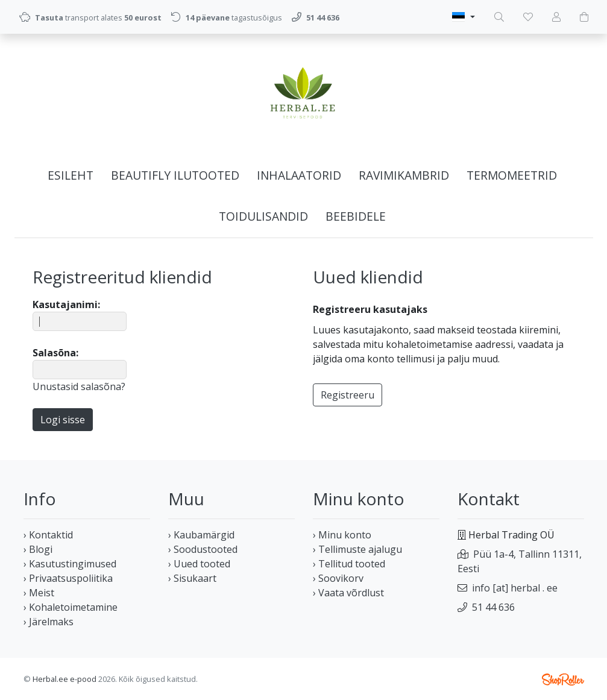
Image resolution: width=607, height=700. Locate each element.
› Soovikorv (338, 578)
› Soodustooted (203, 549)
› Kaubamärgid (201, 535)
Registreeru (348, 395)
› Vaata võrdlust (348, 593)
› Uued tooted (199, 564)
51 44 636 (493, 607)
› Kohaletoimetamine (71, 607)
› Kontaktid (48, 535)
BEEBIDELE (356, 216)
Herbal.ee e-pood (64, 679)
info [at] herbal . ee (515, 588)
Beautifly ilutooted (175, 175)
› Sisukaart (192, 578)
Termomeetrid (512, 175)
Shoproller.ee (563, 680)
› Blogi (38, 549)
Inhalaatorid (299, 175)
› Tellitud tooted (349, 564)
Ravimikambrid (404, 175)
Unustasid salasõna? (79, 386)
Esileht (71, 175)
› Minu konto (342, 535)
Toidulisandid (263, 216)
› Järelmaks (49, 622)
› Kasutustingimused (70, 564)
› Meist (39, 593)
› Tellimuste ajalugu (357, 549)
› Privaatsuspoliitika (68, 578)
